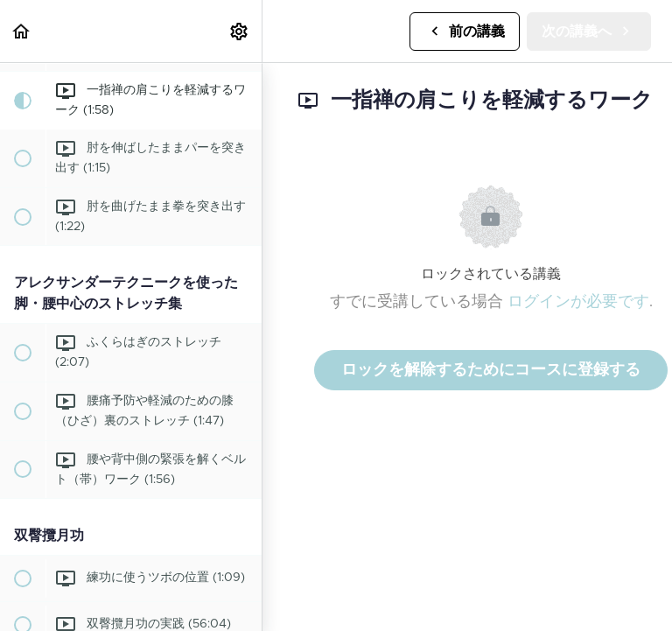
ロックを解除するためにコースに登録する (491, 370)
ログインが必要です (578, 302)
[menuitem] (240, 31)
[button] (22, 31)
